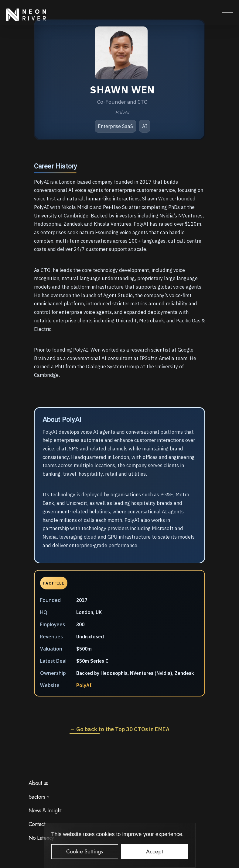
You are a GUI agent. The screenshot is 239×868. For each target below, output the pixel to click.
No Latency (41, 838)
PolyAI (84, 685)
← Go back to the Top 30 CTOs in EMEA (120, 729)
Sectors (37, 797)
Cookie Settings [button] (85, 852)
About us (38, 783)
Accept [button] (155, 852)
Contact (37, 824)
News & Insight (45, 811)
